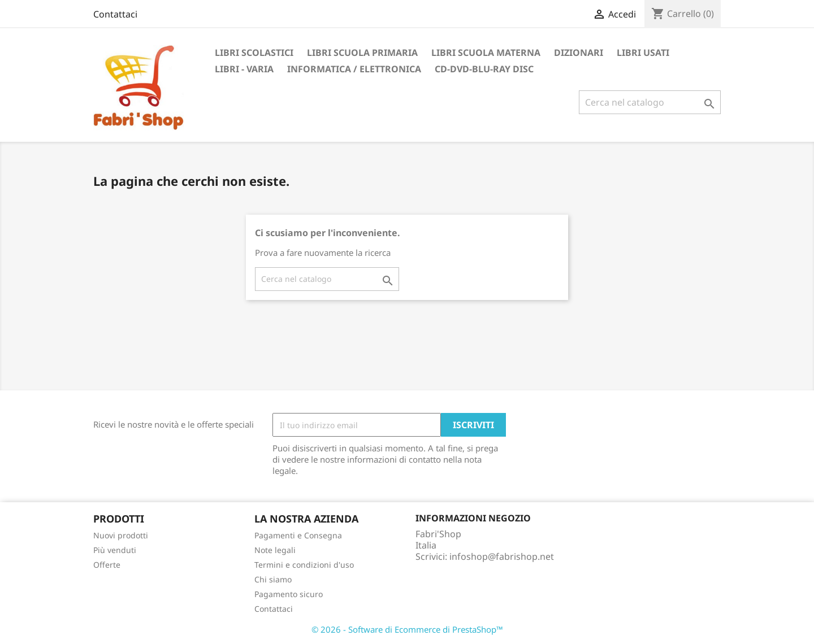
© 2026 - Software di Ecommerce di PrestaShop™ (407, 629)
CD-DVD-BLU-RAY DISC (484, 69)
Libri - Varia (244, 69)
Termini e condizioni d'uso (304, 565)
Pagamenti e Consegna (298, 535)
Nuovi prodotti (121, 535)
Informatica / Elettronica (354, 69)
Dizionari (579, 53)
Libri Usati (643, 53)
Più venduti (115, 550)
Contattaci (115, 14)
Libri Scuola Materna (486, 53)
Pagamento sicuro (289, 594)
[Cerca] (650, 102)
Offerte (107, 565)
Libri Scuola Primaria (362, 53)
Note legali (275, 550)
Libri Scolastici (254, 53)
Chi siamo (273, 579)
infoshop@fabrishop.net (502, 556)
